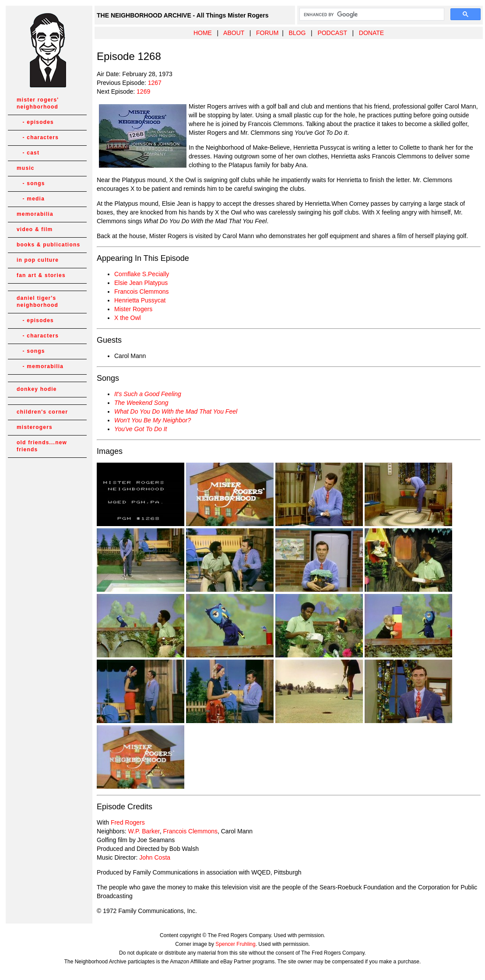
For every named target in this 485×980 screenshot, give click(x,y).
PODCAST (332, 33)
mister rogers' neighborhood (38, 103)
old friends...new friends (42, 446)
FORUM (267, 33)
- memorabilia (40, 366)
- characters (38, 137)
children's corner (42, 412)
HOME (203, 33)
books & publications (48, 245)
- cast (28, 153)
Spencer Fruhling (235, 944)
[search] (371, 14)
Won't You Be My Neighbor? (153, 420)
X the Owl (128, 318)
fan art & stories (41, 275)
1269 (143, 91)
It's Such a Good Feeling (148, 394)
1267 (155, 83)
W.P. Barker (144, 831)
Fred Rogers (128, 822)
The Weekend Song (141, 403)
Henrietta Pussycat (140, 300)
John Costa (155, 857)
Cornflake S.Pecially (142, 274)
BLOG (297, 33)
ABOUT (234, 33)
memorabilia (35, 214)
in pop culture (38, 260)
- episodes (35, 122)
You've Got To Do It (141, 429)
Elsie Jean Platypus (141, 283)
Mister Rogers (133, 309)
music (26, 168)
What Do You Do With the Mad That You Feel (176, 411)
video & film (35, 229)
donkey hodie (37, 389)
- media (31, 199)
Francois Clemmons (141, 292)
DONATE (371, 33)
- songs (31, 183)
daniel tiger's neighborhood (37, 302)
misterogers (35, 427)
